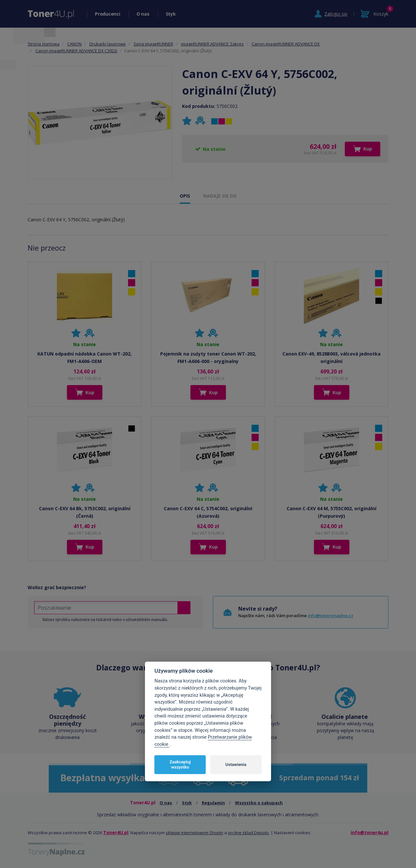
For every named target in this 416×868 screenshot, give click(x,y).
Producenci (108, 14)
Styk (171, 14)
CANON (74, 44)
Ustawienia (236, 764)
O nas (143, 14)
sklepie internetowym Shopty (195, 833)
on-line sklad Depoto (248, 833)
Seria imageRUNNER (153, 44)
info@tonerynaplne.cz (331, 615)
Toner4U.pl (116, 832)
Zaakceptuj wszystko (180, 764)
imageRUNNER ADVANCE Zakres (212, 44)
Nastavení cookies (292, 833)
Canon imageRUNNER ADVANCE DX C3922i (76, 51)
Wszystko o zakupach (259, 803)
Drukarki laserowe (108, 44)
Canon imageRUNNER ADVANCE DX (286, 44)
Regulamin (213, 803)
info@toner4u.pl (370, 832)
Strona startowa (44, 44)
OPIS (185, 196)
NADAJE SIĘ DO (220, 196)
